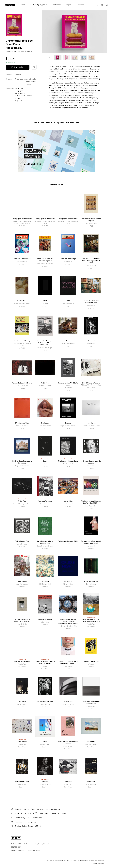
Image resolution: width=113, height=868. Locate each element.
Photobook (56, 5)
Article (27, 809)
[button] (100, 57)
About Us (19, 809)
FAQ (28, 818)
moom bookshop (10, 5)
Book (23, 5)
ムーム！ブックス (39, 5)
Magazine (70, 5)
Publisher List (55, 809)
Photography (20, 79)
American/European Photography (31, 81)
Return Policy (20, 818)
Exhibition (35, 809)
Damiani (18, 75)
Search (97, 5)
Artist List (44, 809)
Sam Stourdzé (27, 52)
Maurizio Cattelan (13, 52)
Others (81, 5)
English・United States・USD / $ (28, 826)
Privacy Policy (37, 818)
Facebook (20, 822)
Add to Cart (18, 67)
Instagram (32, 822)
